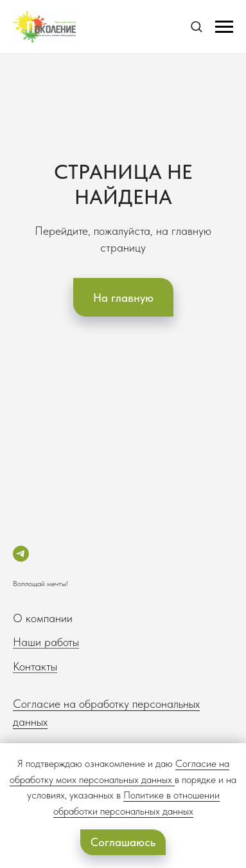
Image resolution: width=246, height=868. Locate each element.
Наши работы (46, 642)
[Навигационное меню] (224, 27)
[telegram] (21, 554)
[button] (196, 26)
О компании (43, 618)
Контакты (35, 666)
